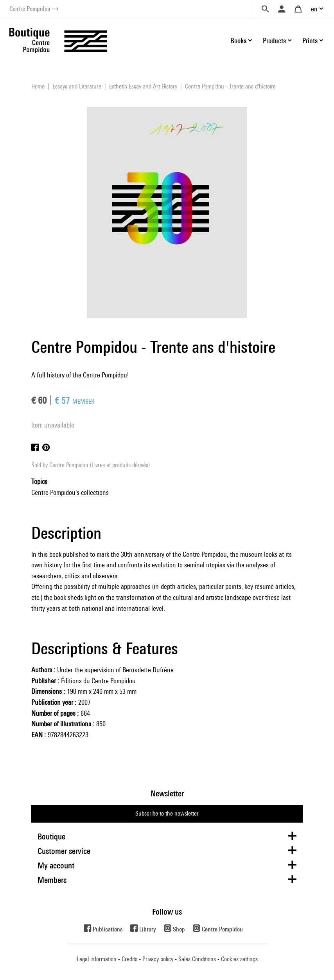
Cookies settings (239, 959)
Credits (129, 959)
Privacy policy (158, 959)
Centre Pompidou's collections (70, 492)
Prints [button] (310, 41)
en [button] (314, 9)
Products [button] (274, 41)
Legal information (97, 959)
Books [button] (238, 41)
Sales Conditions (197, 959)
